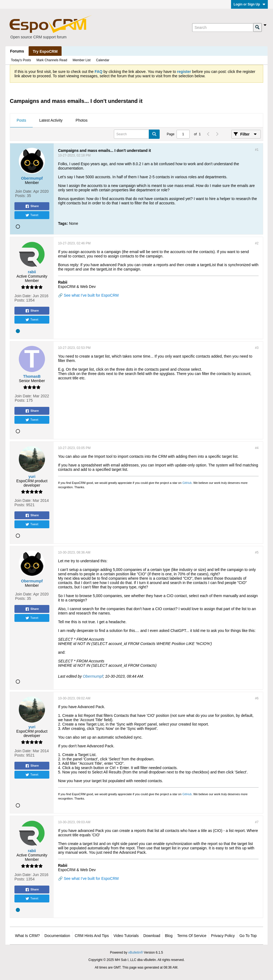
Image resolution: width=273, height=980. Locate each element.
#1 (257, 150)
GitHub (187, 483)
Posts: (21, 196)
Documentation (57, 936)
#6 (257, 698)
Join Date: (24, 191)
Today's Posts (21, 60)
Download (152, 936)
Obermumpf (93, 676)
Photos (82, 120)
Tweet (32, 215)
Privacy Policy (223, 936)
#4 (257, 448)
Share (32, 206)
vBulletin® (136, 953)
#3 (257, 348)
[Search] (223, 27)
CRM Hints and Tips (92, 936)
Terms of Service (192, 936)
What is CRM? (27, 936)
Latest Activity (51, 120)
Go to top (248, 936)
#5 (257, 552)
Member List (81, 60)
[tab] (21, 121)
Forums (17, 51)
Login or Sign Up (249, 4)
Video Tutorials (126, 936)
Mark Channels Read (52, 60)
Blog (169, 936)
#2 (257, 243)
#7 (257, 822)
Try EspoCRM (45, 51)
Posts (21, 120)
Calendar (103, 60)
